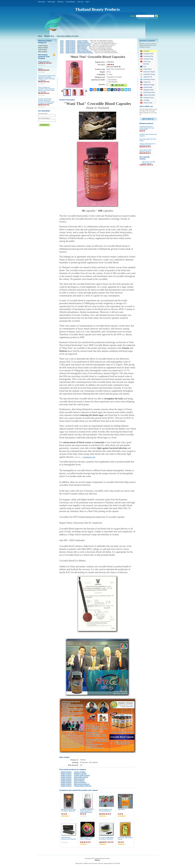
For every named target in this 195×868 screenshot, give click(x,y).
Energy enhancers (83, 50)
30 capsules (112, 80)
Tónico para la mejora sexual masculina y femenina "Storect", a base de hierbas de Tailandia (47, 78)
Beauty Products (43, 48)
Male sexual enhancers (84, 51)
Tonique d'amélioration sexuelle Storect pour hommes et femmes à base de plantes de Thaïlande (46, 101)
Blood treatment (82, 47)
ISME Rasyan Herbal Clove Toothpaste (87, 838)
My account (42, 2)
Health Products (43, 46)
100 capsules (112, 82)
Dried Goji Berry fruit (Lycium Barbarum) (106, 810)
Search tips (155, 19)
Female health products (84, 44)
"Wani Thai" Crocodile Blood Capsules (149, 163)
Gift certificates (71, 2)
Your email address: (44, 118)
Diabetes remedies (83, 42)
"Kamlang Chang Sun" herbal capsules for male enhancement (87, 811)
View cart (80, 2)
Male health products (84, 45)
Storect (40, 69)
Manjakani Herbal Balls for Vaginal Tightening (69, 810)
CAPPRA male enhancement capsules (69, 838)
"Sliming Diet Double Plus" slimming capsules (147, 145)
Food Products (43, 50)
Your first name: (43, 114)
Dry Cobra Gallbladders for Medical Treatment (107, 838)
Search (133, 16)
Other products (43, 52)
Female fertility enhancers (85, 53)
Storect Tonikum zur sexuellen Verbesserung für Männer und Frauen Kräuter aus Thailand (47, 90)
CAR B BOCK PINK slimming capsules (145, 151)
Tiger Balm (121, 809)
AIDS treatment (82, 48)
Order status (51, 2)
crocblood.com (89, 457)
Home (62, 41)
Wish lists (61, 2)
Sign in (88, 2)
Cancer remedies (83, 41)
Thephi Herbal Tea (44, 61)
